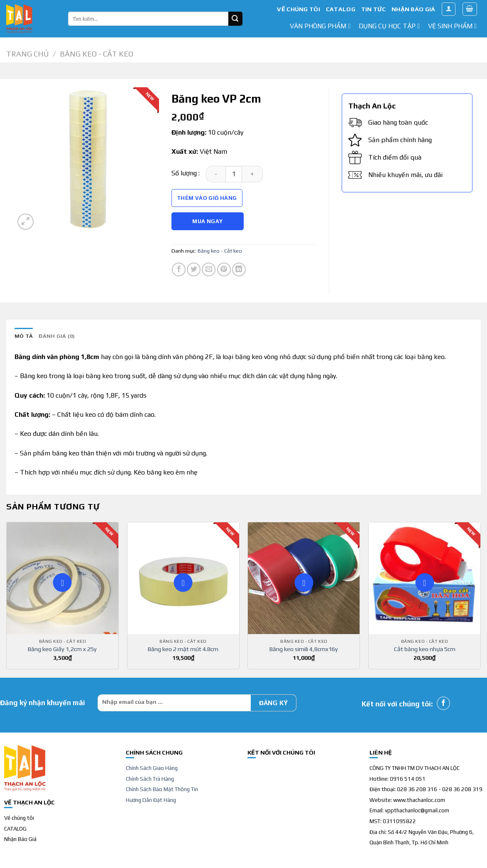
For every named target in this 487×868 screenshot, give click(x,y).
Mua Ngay (207, 221)
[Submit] (235, 19)
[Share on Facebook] (179, 269)
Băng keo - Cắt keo (97, 54)
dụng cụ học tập (389, 26)
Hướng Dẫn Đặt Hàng (151, 800)
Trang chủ (27, 54)
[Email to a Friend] (209, 269)
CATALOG (341, 9)
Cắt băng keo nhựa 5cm (425, 649)
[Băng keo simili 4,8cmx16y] (304, 578)
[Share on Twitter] (194, 269)
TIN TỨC (373, 9)
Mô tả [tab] (24, 336)
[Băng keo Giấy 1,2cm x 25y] (62, 578)
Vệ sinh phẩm (452, 26)
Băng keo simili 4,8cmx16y (304, 649)
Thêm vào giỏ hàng (207, 198)
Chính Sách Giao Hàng (152, 768)
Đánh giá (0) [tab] (57, 336)
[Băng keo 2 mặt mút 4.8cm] (183, 578)
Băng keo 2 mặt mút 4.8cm (183, 649)
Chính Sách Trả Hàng (150, 779)
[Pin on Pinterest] (224, 269)
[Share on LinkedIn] (239, 269)
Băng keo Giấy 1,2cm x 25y (62, 649)
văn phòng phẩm (320, 26)
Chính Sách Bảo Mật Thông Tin (162, 789)
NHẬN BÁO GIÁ (413, 9)
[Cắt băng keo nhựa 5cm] (425, 578)
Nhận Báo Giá (20, 839)
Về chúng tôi (19, 818)
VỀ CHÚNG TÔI (298, 9)
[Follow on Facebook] (444, 703)
